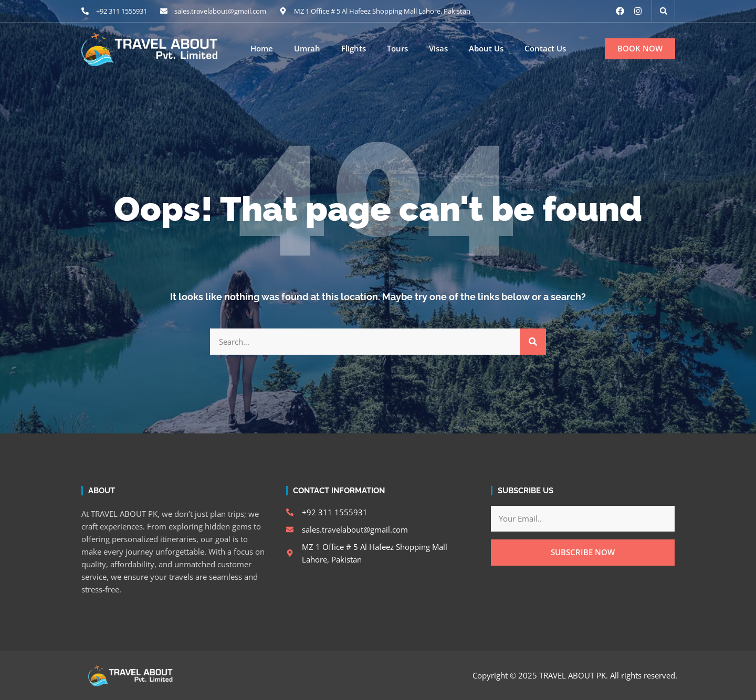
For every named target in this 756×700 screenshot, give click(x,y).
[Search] (533, 342)
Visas (438, 49)
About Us (486, 49)
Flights (354, 49)
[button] (664, 11)
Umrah (307, 49)
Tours (397, 49)
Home (262, 49)
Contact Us (545, 49)
